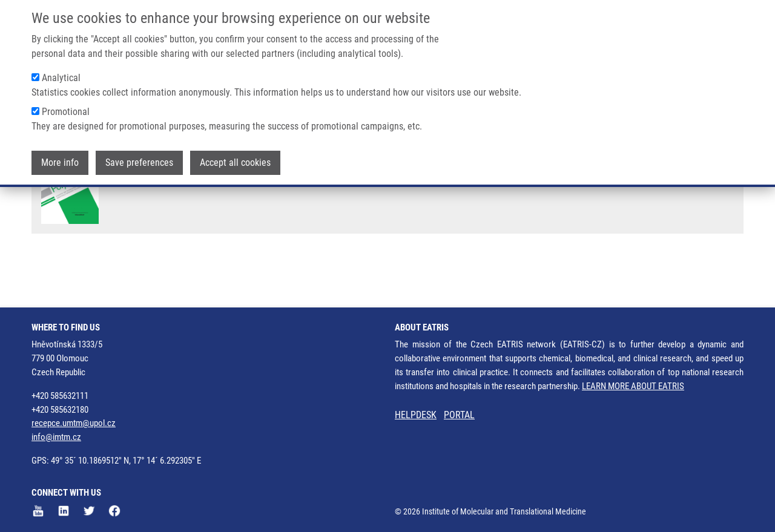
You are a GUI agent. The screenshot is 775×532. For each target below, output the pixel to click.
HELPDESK (416, 415)
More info (60, 163)
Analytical (61, 78)
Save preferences (139, 163)
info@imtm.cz (56, 438)
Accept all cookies (235, 163)
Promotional (66, 112)
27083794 (690, 219)
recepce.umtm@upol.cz (74, 424)
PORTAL (459, 415)
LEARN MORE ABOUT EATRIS (633, 386)
